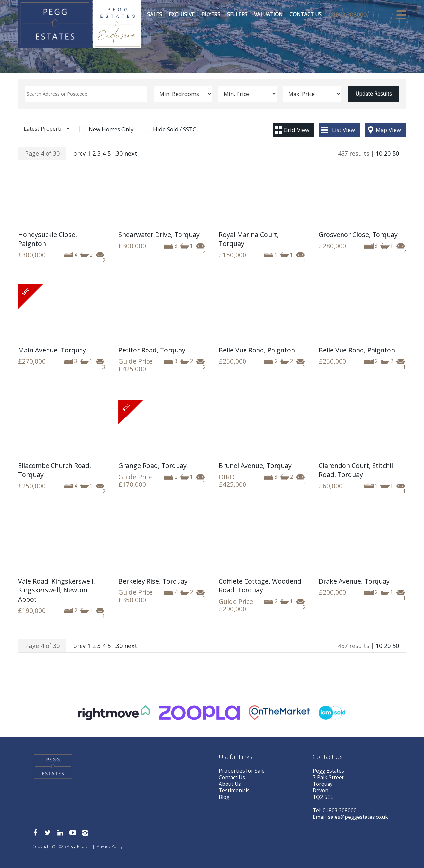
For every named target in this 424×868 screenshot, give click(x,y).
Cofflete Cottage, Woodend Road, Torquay (260, 585)
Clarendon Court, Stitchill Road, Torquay (357, 470)
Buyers (211, 15)
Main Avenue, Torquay (52, 350)
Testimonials (234, 791)
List (343, 130)
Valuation (268, 15)
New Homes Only (111, 129)
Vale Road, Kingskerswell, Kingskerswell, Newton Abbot (57, 590)
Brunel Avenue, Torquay (255, 466)
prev (79, 153)
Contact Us (305, 15)
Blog (224, 797)
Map (388, 130)
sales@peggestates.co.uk (358, 817)
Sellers (237, 15)
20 (387, 153)
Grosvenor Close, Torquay (358, 234)
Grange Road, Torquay (153, 466)
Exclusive (181, 15)
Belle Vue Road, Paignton (257, 350)
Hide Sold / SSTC (175, 129)
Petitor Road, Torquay (152, 350)
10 (379, 153)
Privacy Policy (110, 846)
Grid (296, 130)
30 (119, 153)
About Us (230, 784)
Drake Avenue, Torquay (354, 581)
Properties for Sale (242, 771)
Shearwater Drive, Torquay (159, 234)
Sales (154, 15)
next (131, 153)
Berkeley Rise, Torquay (153, 581)
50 (396, 153)
